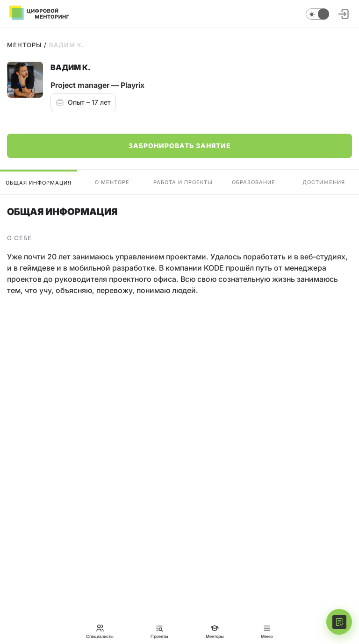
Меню (267, 631)
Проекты (159, 631)
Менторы (24, 45)
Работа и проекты (183, 182)
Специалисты (100, 631)
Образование (254, 182)
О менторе (112, 182)
